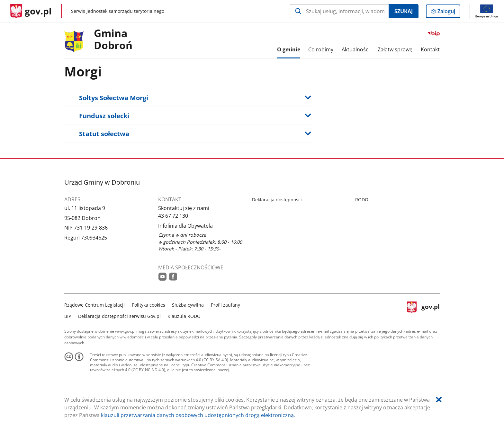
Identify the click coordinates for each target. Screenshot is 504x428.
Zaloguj (448, 13)
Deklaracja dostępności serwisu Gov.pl (119, 316)
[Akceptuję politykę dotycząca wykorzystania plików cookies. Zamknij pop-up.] (439, 400)
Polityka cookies (148, 305)
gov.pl (423, 310)
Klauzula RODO (184, 316)
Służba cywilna (188, 305)
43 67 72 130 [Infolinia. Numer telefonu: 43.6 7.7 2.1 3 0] (173, 216)
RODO (362, 200)
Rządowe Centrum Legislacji (94, 305)
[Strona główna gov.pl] (31, 11)
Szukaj (404, 11)
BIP (68, 316)
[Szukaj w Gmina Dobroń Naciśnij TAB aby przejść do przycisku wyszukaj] (339, 11)
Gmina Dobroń (113, 39)
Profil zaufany (225, 305)
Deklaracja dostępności (277, 200)
